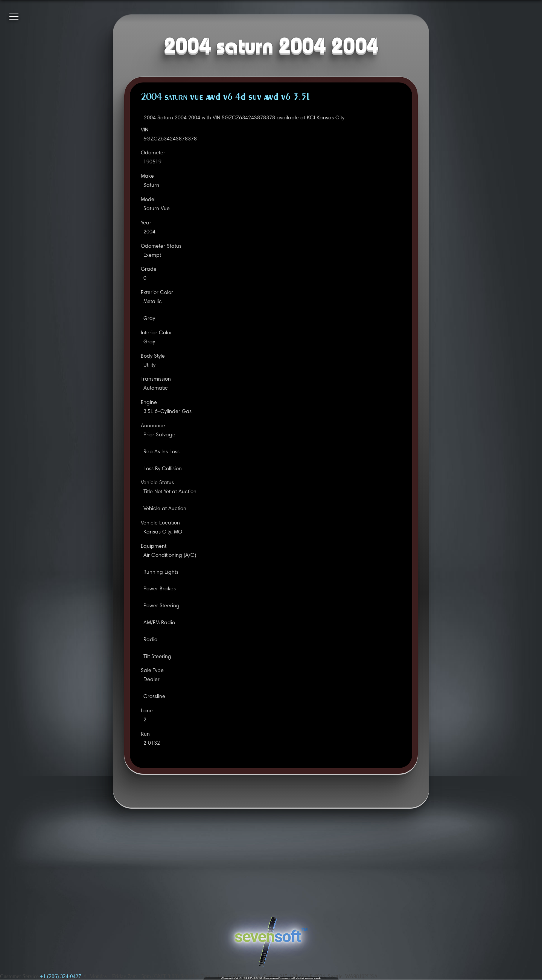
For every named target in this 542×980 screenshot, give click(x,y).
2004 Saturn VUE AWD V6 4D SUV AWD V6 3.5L (225, 98)
